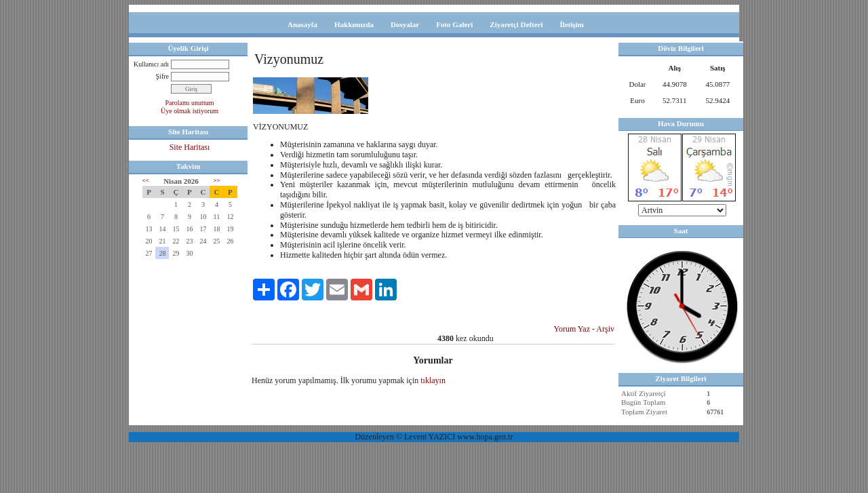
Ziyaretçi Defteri (516, 24)
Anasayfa (302, 24)
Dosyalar (405, 24)
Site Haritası (190, 147)
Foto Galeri (454, 24)
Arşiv (605, 329)
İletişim (572, 24)
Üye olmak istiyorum (190, 111)
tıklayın (433, 380)
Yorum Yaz (572, 329)
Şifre (162, 76)
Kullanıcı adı (151, 64)
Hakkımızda (354, 24)
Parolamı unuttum (190, 103)
